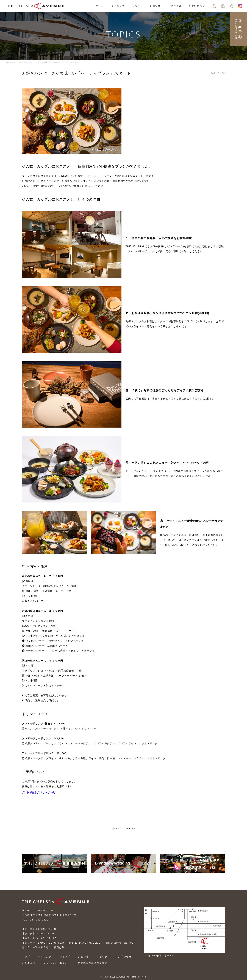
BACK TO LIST (124, 829)
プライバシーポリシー (57, 963)
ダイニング (118, 6)
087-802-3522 (39, 920)
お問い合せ (125, 957)
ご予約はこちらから (39, 792)
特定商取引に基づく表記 (93, 963)
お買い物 (155, 6)
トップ (26, 957)
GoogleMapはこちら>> (158, 955)
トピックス (175, 6)
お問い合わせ (197, 6)
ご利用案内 (29, 963)
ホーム (100, 6)
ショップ (137, 6)
